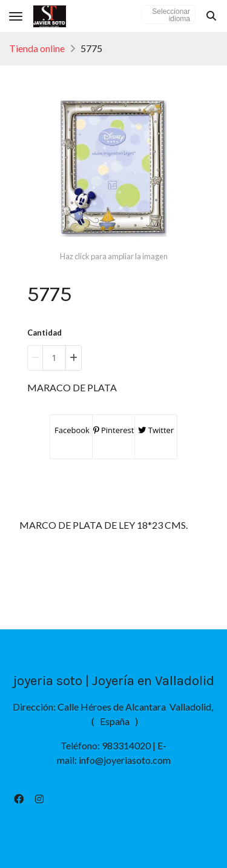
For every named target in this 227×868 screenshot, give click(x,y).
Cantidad (44, 333)
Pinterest (114, 430)
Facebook (71, 430)
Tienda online (37, 48)
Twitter (156, 430)
